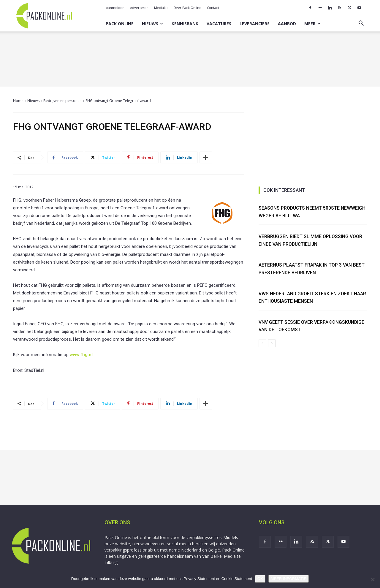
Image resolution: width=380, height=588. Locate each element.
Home (18, 101)
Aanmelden (115, 8)
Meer (312, 24)
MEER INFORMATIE (289, 579)
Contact (213, 8)
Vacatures (219, 24)
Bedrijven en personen (62, 101)
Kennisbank (185, 24)
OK (260, 579)
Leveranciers (255, 24)
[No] (373, 579)
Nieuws (152, 24)
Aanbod (287, 24)
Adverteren (139, 8)
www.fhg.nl (81, 355)
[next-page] (272, 343)
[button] (361, 24)
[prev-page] (262, 343)
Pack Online (120, 24)
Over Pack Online (187, 8)
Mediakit (161, 8)
